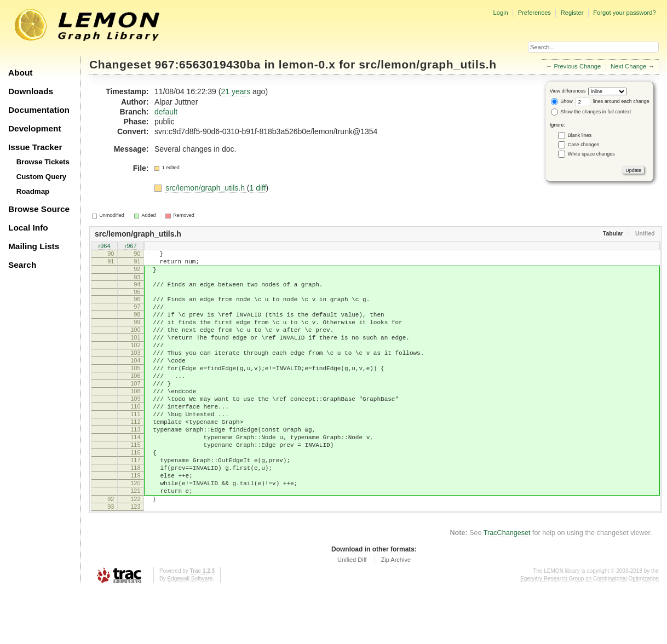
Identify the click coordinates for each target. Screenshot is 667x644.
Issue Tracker (35, 147)
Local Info (28, 228)
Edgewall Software (190, 633)
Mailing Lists (34, 246)
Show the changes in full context (591, 112)
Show (562, 101)
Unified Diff (352, 614)
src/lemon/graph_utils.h (427, 64)
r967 (130, 246)
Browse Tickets (43, 162)
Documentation (39, 110)
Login (500, 13)
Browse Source (39, 209)
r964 (104, 246)
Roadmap (33, 191)
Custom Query (42, 177)
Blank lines (580, 135)
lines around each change (612, 101)
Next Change (628, 66)
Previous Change (577, 66)
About (20, 73)
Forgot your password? (624, 13)
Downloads (31, 91)
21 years (235, 91)
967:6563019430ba (208, 64)
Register (572, 13)
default (166, 112)
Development (35, 128)
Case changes (584, 145)
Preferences (534, 13)
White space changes (591, 154)
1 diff (258, 188)
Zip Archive (396, 614)
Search (22, 265)
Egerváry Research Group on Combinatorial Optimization (590, 633)
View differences (568, 91)
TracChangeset (507, 587)
